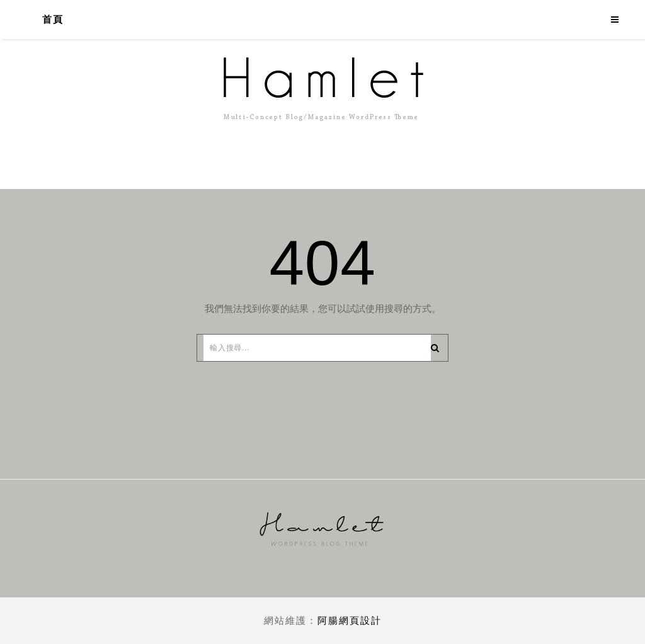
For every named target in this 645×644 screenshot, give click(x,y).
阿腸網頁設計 (350, 620)
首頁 (53, 20)
